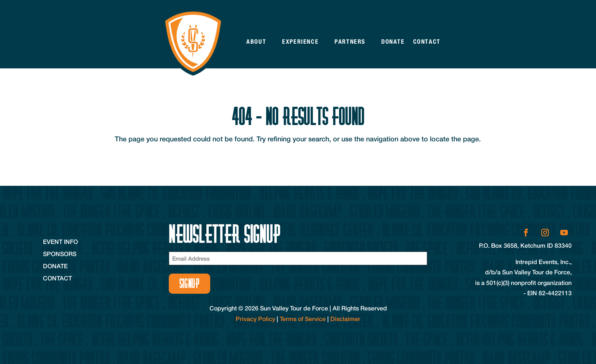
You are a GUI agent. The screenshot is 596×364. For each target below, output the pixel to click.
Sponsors (60, 254)
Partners (350, 42)
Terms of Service (303, 319)
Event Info (60, 241)
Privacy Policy (255, 319)
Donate (393, 42)
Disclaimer (345, 319)
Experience (300, 42)
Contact (427, 42)
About (256, 42)
